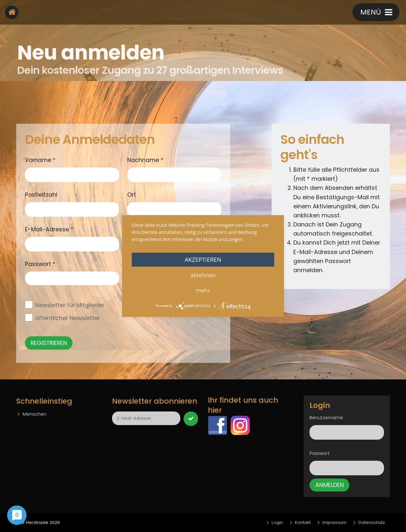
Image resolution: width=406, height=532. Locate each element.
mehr (203, 290)
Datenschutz (372, 522)
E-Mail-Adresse (49, 229)
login (232, 13)
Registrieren (275, 13)
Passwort (320, 453)
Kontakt (323, 13)
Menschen (34, 414)
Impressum (334, 522)
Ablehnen (203, 275)
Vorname (40, 160)
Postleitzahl (41, 195)
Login (277, 522)
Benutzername (326, 418)
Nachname (145, 160)
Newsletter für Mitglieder (70, 305)
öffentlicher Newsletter (68, 318)
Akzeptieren (203, 260)
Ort (132, 195)
